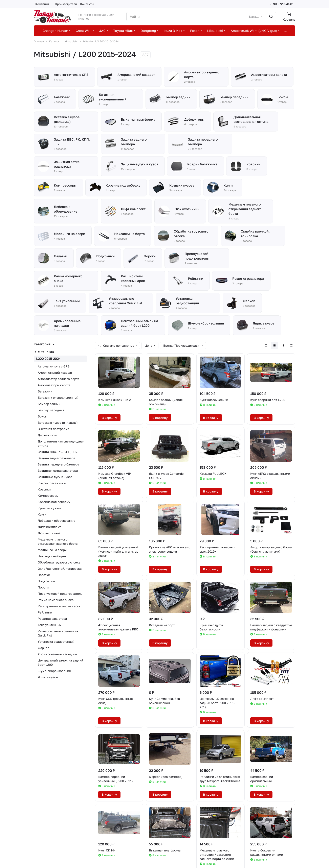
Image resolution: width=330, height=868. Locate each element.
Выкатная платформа (53, 429)
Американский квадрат (55, 372)
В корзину (109, 418)
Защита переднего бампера (58, 464)
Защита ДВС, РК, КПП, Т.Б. (58, 452)
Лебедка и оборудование (57, 521)
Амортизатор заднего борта (58, 379)
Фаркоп (43, 648)
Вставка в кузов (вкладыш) (58, 423)
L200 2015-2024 (48, 359)
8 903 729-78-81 (282, 4)
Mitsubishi (46, 352)
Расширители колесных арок (59, 606)
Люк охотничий (49, 533)
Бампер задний (49, 404)
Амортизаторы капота (54, 385)
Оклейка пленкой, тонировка (60, 569)
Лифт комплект (49, 527)
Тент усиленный (50, 625)
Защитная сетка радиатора (58, 471)
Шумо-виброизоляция (54, 671)
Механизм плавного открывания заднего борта (58, 541)
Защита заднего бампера (56, 458)
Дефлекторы (47, 435)
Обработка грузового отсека (59, 562)
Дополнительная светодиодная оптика (61, 443)
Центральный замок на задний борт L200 (60, 662)
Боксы (42, 416)
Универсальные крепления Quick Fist (58, 633)
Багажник (45, 391)
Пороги (43, 587)
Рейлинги (45, 612)
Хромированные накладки (57, 654)
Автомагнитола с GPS (54, 366)
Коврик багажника (52, 483)
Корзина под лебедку (54, 502)
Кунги (42, 514)
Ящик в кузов (48, 677)
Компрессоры (48, 496)
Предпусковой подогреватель (60, 594)
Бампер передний (51, 410)
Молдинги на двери (52, 550)
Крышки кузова (49, 508)
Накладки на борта (52, 556)
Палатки (44, 575)
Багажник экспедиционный (58, 397)
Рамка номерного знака (56, 600)
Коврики (44, 489)
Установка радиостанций (56, 642)
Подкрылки (46, 581)
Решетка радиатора (52, 619)
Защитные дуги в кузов (55, 477)
